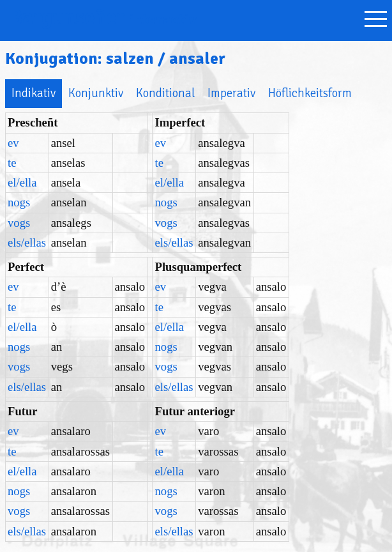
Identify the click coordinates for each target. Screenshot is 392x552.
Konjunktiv (96, 93)
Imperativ (231, 93)
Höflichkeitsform (310, 93)
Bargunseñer (103, 18)
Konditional (165, 93)
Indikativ (34, 93)
